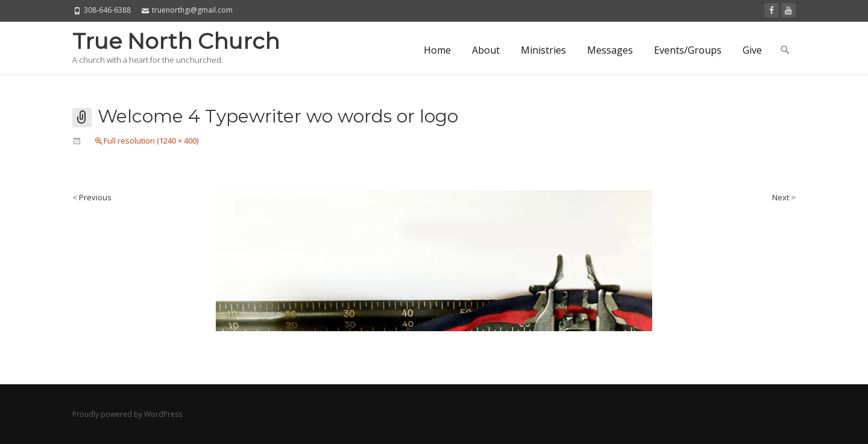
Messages (610, 50)
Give (752, 50)
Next (784, 197)
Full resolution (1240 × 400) (151, 141)
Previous (92, 197)
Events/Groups (688, 50)
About (486, 50)
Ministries (543, 50)
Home (437, 50)
